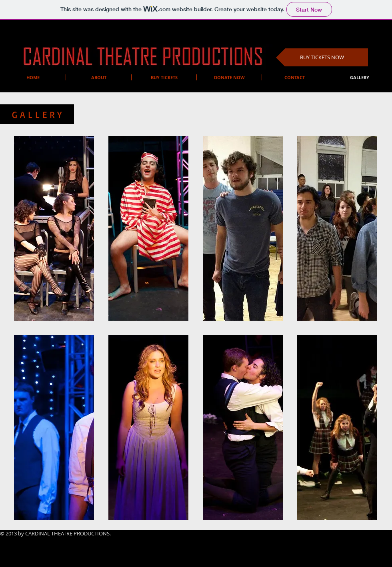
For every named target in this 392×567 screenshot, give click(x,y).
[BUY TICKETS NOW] (322, 57)
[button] (54, 228)
